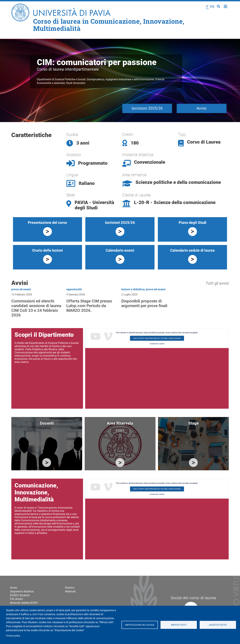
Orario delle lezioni (47, 250)
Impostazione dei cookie (139, 625)
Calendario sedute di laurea (192, 250)
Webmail (70, 591)
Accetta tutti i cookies (157, 344)
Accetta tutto (218, 625)
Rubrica (70, 588)
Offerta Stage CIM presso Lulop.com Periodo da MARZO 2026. (89, 306)
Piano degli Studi (192, 223)
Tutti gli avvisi (217, 283)
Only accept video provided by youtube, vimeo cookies (157, 338)
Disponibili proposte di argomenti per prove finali (144, 303)
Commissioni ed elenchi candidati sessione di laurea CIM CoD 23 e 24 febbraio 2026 (36, 308)
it (207, 6)
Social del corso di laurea (193, 598)
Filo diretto (16, 599)
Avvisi (201, 108)
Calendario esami (120, 250)
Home (226, 6)
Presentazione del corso (47, 223)
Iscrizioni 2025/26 (147, 108)
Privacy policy (13, 636)
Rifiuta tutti (179, 625)
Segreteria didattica (22, 591)
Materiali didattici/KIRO (24, 603)
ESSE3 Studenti (20, 595)
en (212, 6)
